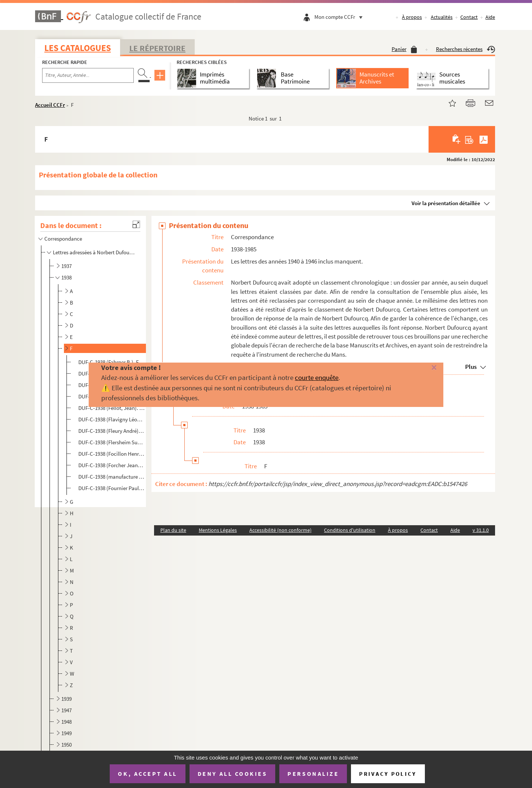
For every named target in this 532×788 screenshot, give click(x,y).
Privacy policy (388, 774)
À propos (412, 17)
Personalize (313, 774)
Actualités (442, 17)
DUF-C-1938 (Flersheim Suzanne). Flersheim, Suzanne (111, 442)
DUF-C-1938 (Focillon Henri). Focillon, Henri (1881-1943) (111, 454)
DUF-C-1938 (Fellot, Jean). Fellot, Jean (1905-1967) (111, 408)
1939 (66, 699)
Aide (490, 17)
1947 (66, 710)
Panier (404, 49)
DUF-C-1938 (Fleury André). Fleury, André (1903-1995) (111, 431)
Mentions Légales (218, 530)
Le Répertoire (157, 48)
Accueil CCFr (50, 105)
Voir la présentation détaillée (446, 203)
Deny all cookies (232, 774)
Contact (469, 17)
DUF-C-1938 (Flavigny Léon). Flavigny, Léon (111, 419)
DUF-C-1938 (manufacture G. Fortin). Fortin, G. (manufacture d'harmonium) (111, 477)
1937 (66, 266)
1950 (66, 745)
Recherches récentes (465, 49)
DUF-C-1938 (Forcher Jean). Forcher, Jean (111, 465)
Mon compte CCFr (340, 17)
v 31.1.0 (481, 530)
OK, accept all (147, 774)
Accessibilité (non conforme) (280, 530)
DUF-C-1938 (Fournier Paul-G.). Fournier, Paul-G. (111, 488)
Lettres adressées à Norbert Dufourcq (94, 252)
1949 (66, 733)
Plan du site (173, 530)
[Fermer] (422, 368)
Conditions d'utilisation (350, 530)
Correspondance (64, 239)
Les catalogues (78, 48)
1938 (66, 277)
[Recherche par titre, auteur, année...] (88, 75)
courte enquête (317, 377)
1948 (66, 722)
